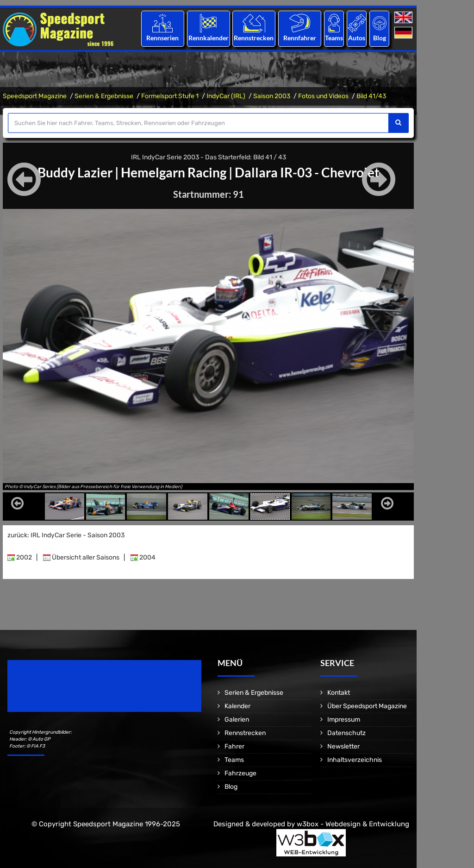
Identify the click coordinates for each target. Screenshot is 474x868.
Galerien (237, 720)
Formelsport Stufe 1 (170, 96)
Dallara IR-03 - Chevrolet (307, 172)
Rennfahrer (300, 38)
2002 (20, 557)
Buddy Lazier (75, 172)
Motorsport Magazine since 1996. (60, 692)
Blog (380, 38)
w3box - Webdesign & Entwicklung (353, 824)
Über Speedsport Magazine (367, 706)
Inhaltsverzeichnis (355, 760)
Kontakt (339, 693)
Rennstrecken (254, 38)
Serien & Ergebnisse (104, 96)
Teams (334, 38)
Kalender (237, 706)
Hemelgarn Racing (174, 172)
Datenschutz (346, 733)
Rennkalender (208, 38)
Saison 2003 (272, 96)
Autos (357, 38)
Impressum (344, 720)
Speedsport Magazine (35, 96)
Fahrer (234, 746)
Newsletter (343, 746)
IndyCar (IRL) (226, 96)
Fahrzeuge (240, 773)
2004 (143, 557)
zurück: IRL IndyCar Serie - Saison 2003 (66, 535)
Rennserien (162, 38)
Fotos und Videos (323, 96)
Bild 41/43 (371, 96)
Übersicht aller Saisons (81, 557)
